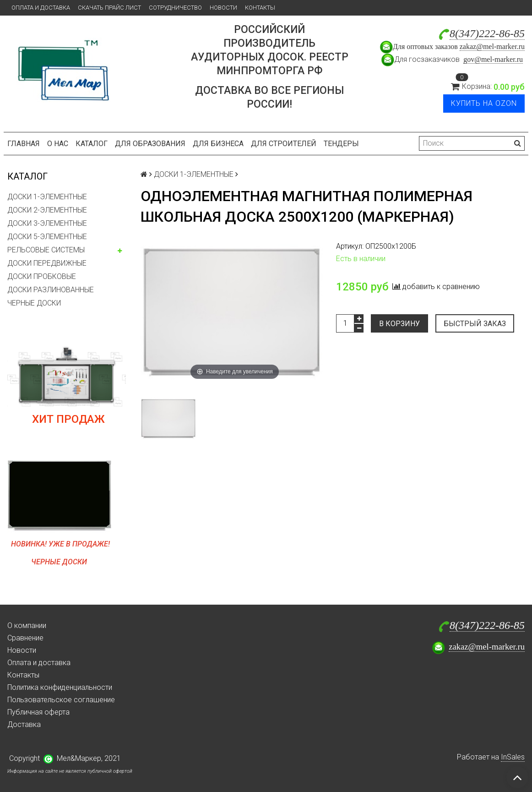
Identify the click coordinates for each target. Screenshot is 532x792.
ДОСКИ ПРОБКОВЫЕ (42, 276)
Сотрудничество (175, 8)
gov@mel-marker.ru (493, 59)
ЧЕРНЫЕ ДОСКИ (34, 303)
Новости (223, 8)
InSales (513, 757)
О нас (58, 144)
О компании (27, 625)
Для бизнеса (218, 144)
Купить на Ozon (484, 103)
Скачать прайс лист (109, 8)
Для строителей (284, 144)
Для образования (150, 144)
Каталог (92, 144)
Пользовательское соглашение (61, 700)
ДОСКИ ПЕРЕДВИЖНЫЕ (47, 263)
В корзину (399, 324)
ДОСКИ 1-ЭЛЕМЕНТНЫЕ (47, 197)
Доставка (24, 724)
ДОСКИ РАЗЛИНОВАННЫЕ (51, 290)
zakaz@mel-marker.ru (492, 46)
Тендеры (341, 144)
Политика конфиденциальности (60, 687)
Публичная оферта (38, 712)
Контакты (260, 8)
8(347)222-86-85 (487, 33)
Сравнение (25, 638)
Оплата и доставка (41, 8)
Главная (24, 144)
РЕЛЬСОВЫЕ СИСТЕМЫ (46, 250)
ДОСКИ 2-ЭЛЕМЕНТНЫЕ (47, 210)
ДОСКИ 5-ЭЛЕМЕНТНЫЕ (47, 237)
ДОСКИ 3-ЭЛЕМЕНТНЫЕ (47, 223)
